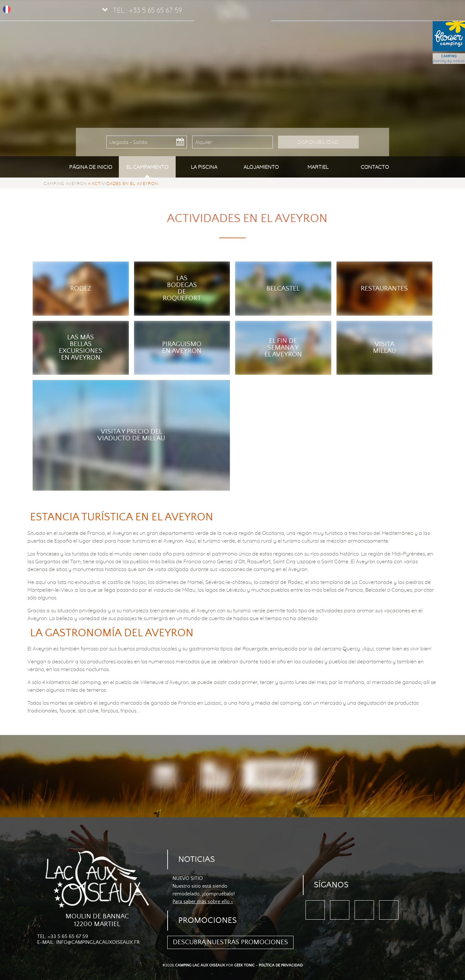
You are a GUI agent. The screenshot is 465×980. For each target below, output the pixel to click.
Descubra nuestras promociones (230, 942)
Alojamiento (261, 167)
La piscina (204, 167)
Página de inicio (91, 167)
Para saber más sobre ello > (203, 902)
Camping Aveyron (65, 183)
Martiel (318, 167)
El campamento (147, 167)
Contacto (375, 167)
